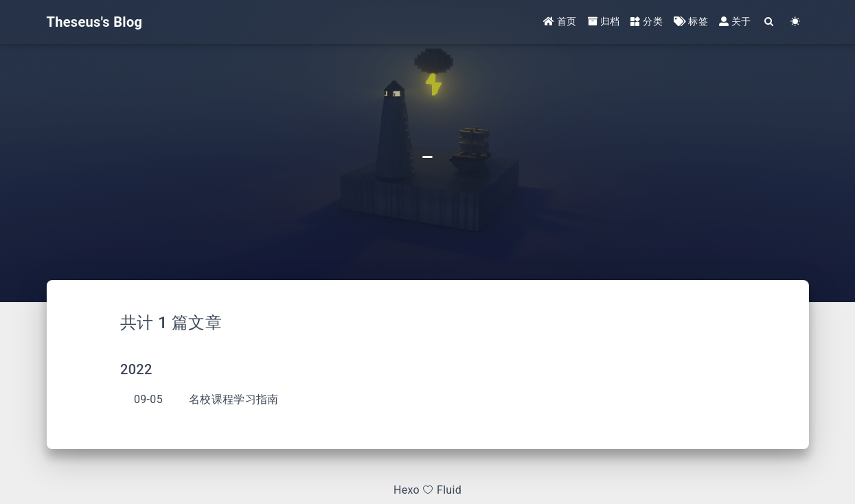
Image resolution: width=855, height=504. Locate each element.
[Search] (770, 22)
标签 (691, 22)
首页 (560, 22)
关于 (735, 22)
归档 (604, 22)
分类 (647, 22)
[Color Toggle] (796, 22)
